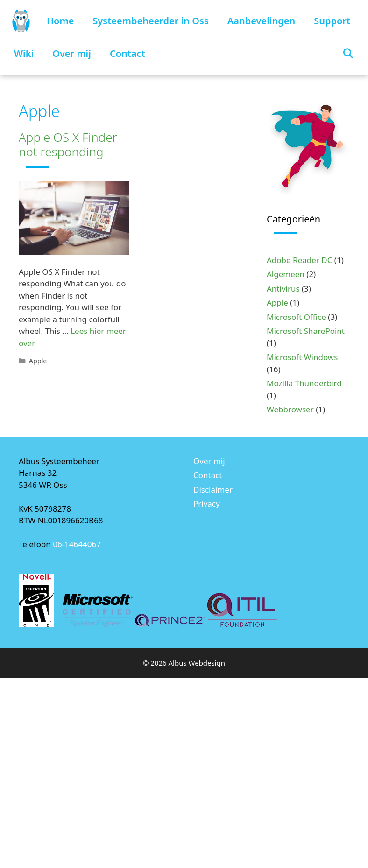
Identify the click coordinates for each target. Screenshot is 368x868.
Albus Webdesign (197, 663)
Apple (38, 361)
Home (60, 21)
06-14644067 (77, 544)
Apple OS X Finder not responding (68, 144)
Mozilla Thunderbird (304, 383)
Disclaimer (213, 490)
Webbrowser (290, 409)
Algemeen (286, 274)
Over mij (72, 53)
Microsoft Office (296, 317)
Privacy (207, 503)
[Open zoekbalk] (348, 54)
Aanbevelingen (261, 21)
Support (332, 21)
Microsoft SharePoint (306, 331)
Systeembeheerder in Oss (150, 21)
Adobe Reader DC (299, 260)
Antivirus (283, 288)
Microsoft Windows (302, 357)
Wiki (24, 53)
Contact (127, 53)
